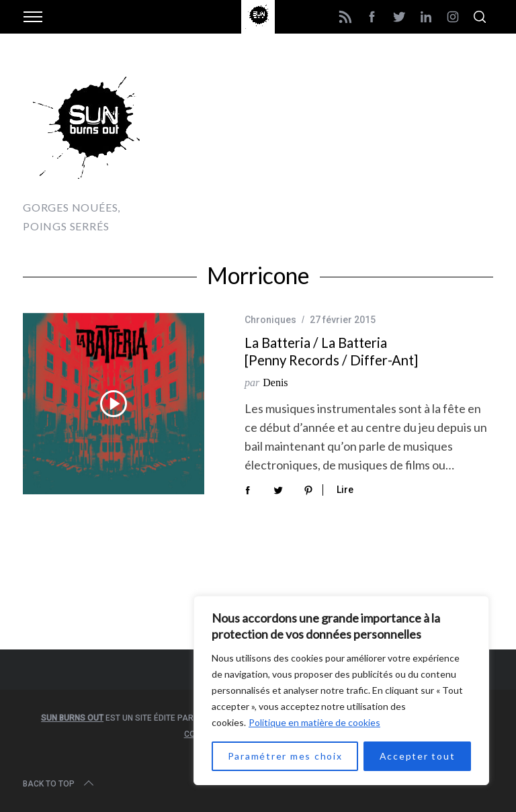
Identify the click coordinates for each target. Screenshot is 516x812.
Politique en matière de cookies (314, 722)
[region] (341, 690)
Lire (345, 490)
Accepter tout (418, 756)
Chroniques (270, 320)
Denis (275, 382)
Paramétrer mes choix (285, 756)
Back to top (59, 784)
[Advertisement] (336, 148)
